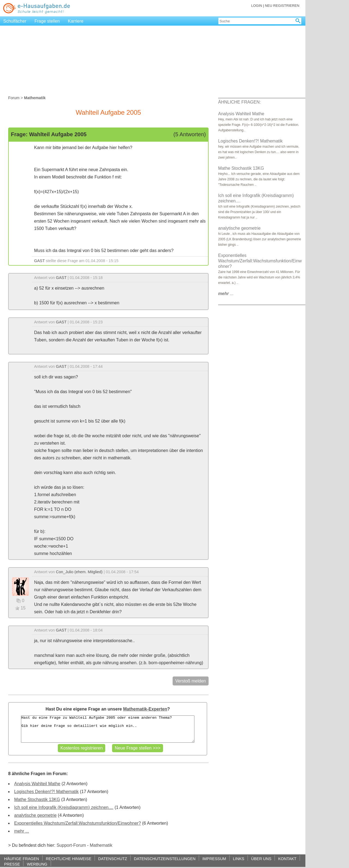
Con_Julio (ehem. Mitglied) (79, 572)
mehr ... (22, 831)
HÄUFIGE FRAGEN (22, 859)
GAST (39, 261)
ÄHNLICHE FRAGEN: (239, 102)
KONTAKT (287, 859)
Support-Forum (71, 845)
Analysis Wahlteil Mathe (37, 784)
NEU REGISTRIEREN (282, 6)
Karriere (76, 21)
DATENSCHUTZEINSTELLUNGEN (165, 859)
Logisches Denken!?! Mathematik (46, 792)
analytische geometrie (35, 815)
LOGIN (257, 6)
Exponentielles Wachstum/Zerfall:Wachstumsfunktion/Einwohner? (78, 823)
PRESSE (12, 864)
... (226, 294)
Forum (14, 98)
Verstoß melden (191, 681)
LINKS (239, 859)
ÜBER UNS (261, 859)
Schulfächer (15, 21)
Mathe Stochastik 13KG (37, 799)
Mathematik (101, 845)
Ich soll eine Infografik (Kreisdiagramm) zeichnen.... (64, 807)
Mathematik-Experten (145, 709)
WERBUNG (37, 864)
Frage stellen (47, 21)
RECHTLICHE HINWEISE (69, 859)
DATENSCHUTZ (113, 859)
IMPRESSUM (214, 859)
